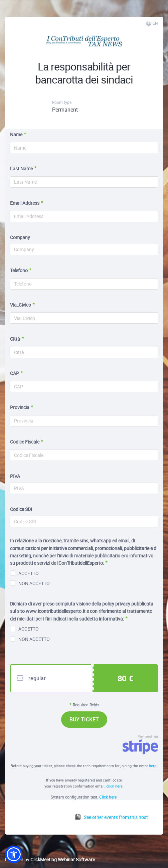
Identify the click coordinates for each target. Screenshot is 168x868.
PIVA (15, 476)
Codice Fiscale (25, 442)
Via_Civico (21, 305)
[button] (14, 854)
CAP (15, 373)
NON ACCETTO (30, 583)
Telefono (19, 270)
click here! (115, 786)
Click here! (108, 797)
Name (16, 134)
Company (20, 237)
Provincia (20, 407)
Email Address (25, 203)
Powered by (50, 859)
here (153, 766)
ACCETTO (24, 573)
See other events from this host (111, 817)
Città (15, 339)
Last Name (21, 168)
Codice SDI (21, 509)
